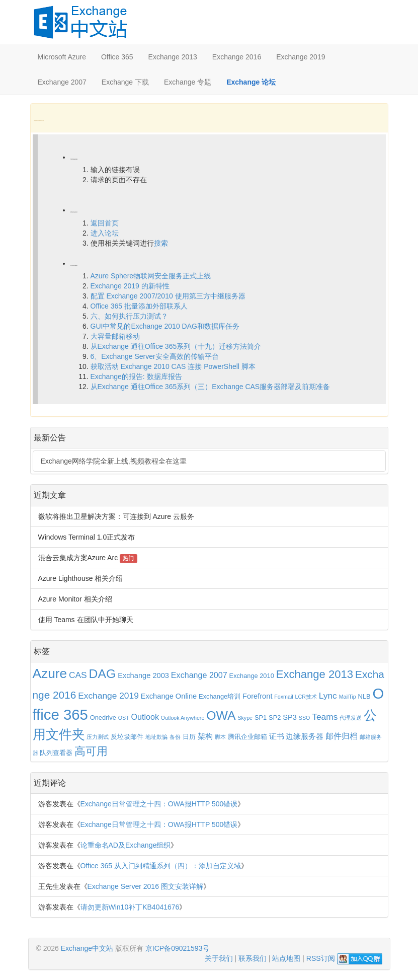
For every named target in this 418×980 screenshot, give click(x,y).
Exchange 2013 (173, 57)
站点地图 (286, 958)
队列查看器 (56, 753)
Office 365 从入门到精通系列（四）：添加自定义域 (161, 866)
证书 (277, 736)
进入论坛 (105, 233)
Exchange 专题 (188, 82)
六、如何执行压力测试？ (129, 316)
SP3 (290, 717)
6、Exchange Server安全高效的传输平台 (155, 356)
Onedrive (103, 718)
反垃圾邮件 (127, 737)
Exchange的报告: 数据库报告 (136, 376)
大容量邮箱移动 (115, 336)
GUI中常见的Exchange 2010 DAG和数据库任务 (165, 326)
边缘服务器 (305, 736)
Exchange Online (169, 696)
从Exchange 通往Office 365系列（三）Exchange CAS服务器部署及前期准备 (211, 387)
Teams (325, 717)
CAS (78, 675)
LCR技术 (306, 697)
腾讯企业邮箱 (247, 737)
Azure (50, 673)
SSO (305, 718)
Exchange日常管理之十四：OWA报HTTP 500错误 (159, 804)
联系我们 (253, 958)
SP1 (261, 718)
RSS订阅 (321, 958)
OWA (221, 715)
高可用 (91, 751)
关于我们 (219, 958)
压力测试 (98, 737)
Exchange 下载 (125, 82)
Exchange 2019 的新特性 (130, 286)
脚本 (220, 737)
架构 (205, 736)
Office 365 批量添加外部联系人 (139, 306)
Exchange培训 (220, 696)
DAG (103, 674)
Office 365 (117, 57)
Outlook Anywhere (183, 718)
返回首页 (105, 223)
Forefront (257, 696)
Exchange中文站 (87, 948)
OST (124, 718)
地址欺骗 (156, 737)
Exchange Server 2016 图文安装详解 (145, 886)
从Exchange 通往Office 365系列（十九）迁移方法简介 (176, 346)
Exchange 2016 (237, 57)
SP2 (275, 718)
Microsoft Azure (62, 57)
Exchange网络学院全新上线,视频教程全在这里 (114, 461)
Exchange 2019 (301, 57)
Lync (328, 696)
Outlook (145, 717)
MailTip (348, 697)
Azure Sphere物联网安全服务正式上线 (151, 276)
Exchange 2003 (143, 675)
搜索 (161, 243)
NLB (364, 696)
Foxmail (283, 697)
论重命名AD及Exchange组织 (126, 845)
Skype (245, 718)
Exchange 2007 (62, 82)
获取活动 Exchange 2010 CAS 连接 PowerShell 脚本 (173, 366)
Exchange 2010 (252, 676)
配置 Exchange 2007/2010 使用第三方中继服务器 (168, 296)
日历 (189, 737)
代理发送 (351, 718)
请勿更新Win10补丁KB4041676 (130, 907)
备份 (175, 737)
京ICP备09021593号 (178, 948)
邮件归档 (342, 736)
